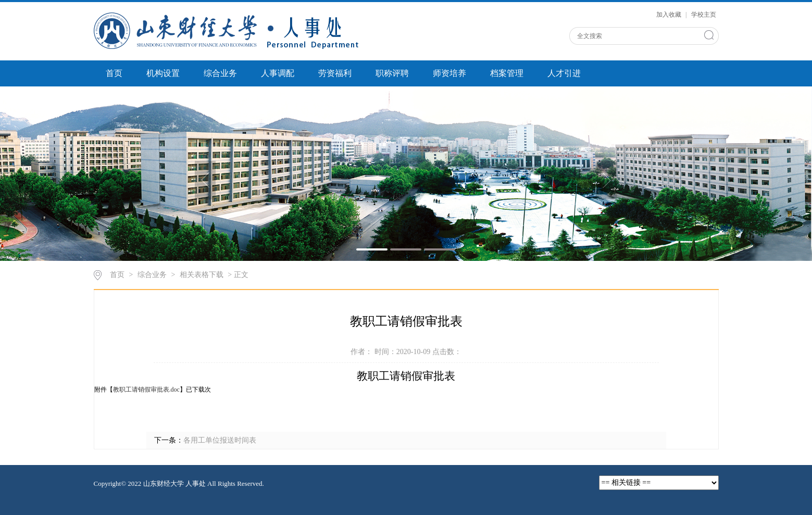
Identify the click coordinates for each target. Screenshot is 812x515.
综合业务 (220, 73)
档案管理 (507, 73)
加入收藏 (670, 15)
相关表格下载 (202, 275)
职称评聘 (392, 73)
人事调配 (278, 73)
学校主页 (704, 15)
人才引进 (564, 73)
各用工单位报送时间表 (220, 440)
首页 (114, 73)
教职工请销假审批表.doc (146, 390)
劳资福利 (335, 73)
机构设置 (163, 73)
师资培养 (449, 73)
